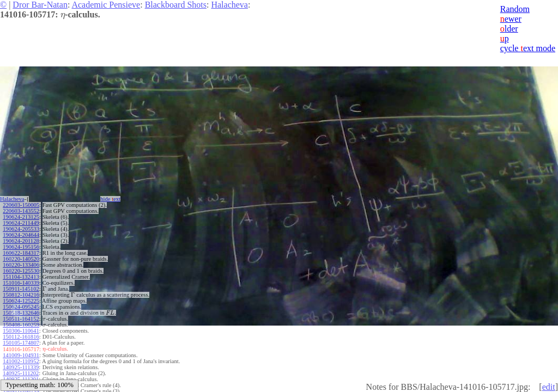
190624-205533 (21, 229)
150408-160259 (21, 325)
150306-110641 (21, 331)
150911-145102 (21, 289)
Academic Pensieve (106, 5)
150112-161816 (21, 337)
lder (509, 29)
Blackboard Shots (176, 5)
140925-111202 (21, 373)
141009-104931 (21, 355)
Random (515, 9)
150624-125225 (21, 301)
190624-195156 (21, 247)
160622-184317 (21, 253)
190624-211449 (21, 223)
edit (549, 387)
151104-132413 (21, 277)
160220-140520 (21, 259)
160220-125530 (21, 271)
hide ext (110, 199)
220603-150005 (21, 205)
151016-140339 (21, 283)
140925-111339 (21, 367)
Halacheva (229, 5)
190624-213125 (21, 217)
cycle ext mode (528, 48)
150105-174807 (21, 343)
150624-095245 (21, 307)
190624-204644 (21, 235)
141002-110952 (21, 361)
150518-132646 (21, 313)
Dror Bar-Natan (40, 5)
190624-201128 (21, 241)
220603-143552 (21, 211)
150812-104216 (21, 295)
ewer (511, 19)
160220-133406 (21, 265)
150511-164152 (21, 319)
